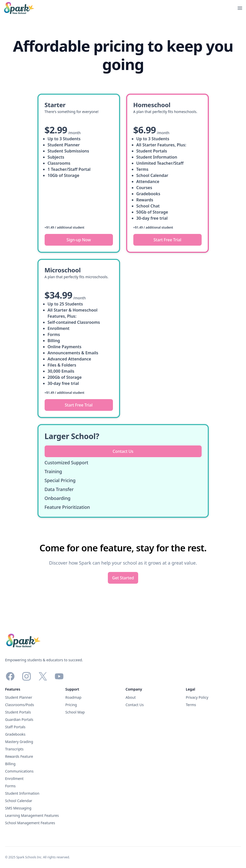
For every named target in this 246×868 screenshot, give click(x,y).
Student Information (22, 793)
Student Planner (19, 697)
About (131, 697)
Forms (10, 786)
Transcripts (14, 749)
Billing (10, 764)
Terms (191, 705)
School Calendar (19, 801)
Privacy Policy (197, 697)
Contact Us (135, 705)
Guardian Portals (19, 719)
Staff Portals (15, 727)
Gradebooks (15, 734)
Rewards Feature (19, 756)
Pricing (71, 705)
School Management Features (30, 823)
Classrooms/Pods (20, 705)
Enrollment (14, 779)
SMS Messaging (18, 808)
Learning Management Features (32, 815)
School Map (75, 712)
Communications (19, 771)
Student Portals (18, 712)
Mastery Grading (19, 742)
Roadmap (73, 697)
